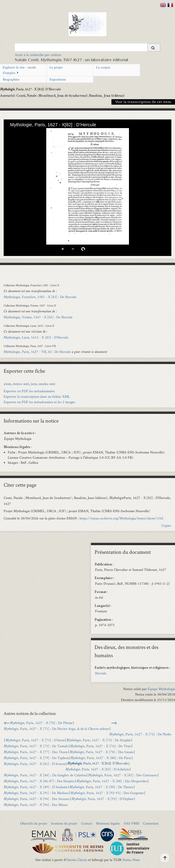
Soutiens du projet (64, 823)
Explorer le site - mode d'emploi (19, 70)
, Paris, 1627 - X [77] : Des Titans (36, 752)
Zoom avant (63, 249)
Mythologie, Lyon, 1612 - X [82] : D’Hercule (36, 337)
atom (7, 384)
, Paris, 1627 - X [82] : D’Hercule (98, 764)
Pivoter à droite (83, 249)
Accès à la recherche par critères (38, 55)
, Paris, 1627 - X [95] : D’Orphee (102, 799)
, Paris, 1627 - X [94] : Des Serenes (37, 799)
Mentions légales (108, 823)
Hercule (101, 673)
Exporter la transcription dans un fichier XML (37, 396)
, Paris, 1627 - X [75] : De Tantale (36, 746)
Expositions (58, 79)
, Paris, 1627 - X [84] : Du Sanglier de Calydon (45, 775)
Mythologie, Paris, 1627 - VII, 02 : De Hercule (37, 352)
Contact (87, 823)
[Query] (87, 47)
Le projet (56, 67)
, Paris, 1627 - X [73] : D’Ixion (35, 740)
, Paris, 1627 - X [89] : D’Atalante (36, 787)
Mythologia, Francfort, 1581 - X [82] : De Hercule (40, 297)
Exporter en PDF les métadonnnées (29, 391)
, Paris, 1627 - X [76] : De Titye (100, 746)
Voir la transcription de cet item (143, 102)
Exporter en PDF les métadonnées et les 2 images (39, 402)
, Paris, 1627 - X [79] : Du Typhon (36, 758)
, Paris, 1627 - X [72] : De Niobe (140, 734)
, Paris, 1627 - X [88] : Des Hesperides (112, 781)
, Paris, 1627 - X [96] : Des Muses (36, 805)
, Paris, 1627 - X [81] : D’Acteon (35, 764)
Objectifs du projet (34, 823)
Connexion (151, 823)
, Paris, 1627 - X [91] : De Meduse (36, 793)
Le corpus (103, 67)
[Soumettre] (154, 47)
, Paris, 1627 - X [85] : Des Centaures (123, 775)
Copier (166, 525)
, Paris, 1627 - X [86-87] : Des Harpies (39, 781)
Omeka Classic (77, 860)
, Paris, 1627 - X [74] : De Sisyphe (99, 740)
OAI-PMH (132, 823)
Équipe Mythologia (161, 689)
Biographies (11, 79)
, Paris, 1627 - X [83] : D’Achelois (97, 769)
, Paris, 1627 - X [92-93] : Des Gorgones (107, 793)
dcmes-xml (21, 384)
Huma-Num (131, 860)
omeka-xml (47, 384)
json (34, 384)
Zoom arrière (73, 249)
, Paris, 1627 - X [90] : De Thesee (101, 787)
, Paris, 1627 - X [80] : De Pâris (101, 758)
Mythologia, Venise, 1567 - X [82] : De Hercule (38, 317)
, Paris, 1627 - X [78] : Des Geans (101, 752)
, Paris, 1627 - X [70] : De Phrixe (41, 723)
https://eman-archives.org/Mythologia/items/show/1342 (121, 518)
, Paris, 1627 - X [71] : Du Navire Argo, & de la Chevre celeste (56, 729)
